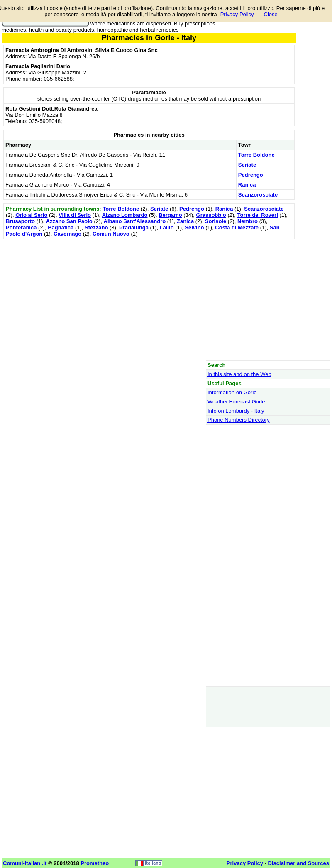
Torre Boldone (256, 155)
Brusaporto (20, 221)
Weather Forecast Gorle (236, 402)
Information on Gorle (232, 392)
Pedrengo (251, 175)
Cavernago (67, 234)
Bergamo (170, 215)
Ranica (247, 185)
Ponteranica (21, 227)
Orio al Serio (31, 215)
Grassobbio (211, 215)
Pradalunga (134, 227)
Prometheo (95, 863)
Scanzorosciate (258, 195)
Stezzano (96, 227)
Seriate (247, 165)
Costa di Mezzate (237, 227)
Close (271, 14)
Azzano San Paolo (69, 221)
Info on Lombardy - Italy (236, 411)
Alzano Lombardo (125, 215)
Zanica (185, 221)
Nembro (248, 221)
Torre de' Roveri (258, 215)
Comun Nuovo (111, 234)
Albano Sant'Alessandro (135, 221)
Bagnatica (61, 227)
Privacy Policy (237, 14)
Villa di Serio (75, 215)
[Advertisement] (149, 300)
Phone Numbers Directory (239, 420)
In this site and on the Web (239, 374)
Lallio (167, 227)
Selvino (194, 227)
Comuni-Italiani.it (25, 863)
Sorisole (216, 221)
